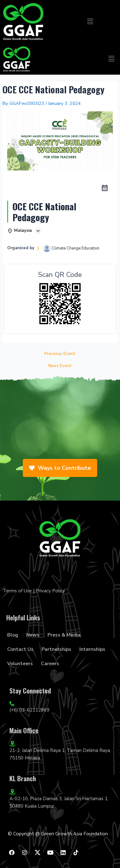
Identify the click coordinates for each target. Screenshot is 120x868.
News (33, 635)
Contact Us (20, 649)
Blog (13, 635)
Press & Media (64, 635)
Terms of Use (17, 591)
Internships (92, 649)
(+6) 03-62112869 (29, 710)
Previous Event (60, 354)
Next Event (60, 366)
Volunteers (20, 664)
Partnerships (56, 649)
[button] (90, 21)
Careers (50, 664)
